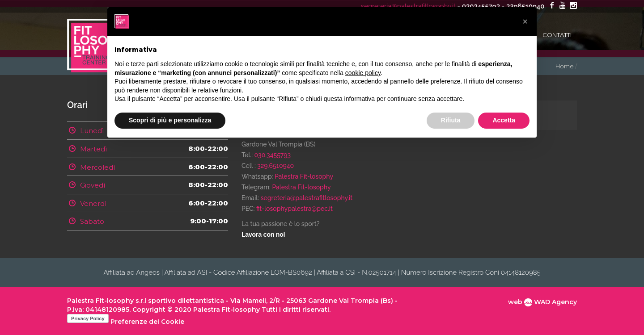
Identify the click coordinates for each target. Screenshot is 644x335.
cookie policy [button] (363, 73)
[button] (525, 21)
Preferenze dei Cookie (147, 322)
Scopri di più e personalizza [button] (170, 120)
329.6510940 (275, 166)
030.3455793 (273, 155)
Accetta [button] (504, 120)
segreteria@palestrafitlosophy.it (307, 198)
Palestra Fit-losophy (304, 176)
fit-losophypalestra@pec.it (294, 209)
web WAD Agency (542, 302)
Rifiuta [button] (451, 120)
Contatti (557, 35)
